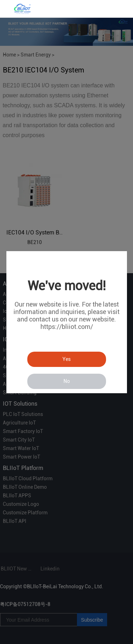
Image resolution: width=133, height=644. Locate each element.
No (67, 381)
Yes (66, 359)
